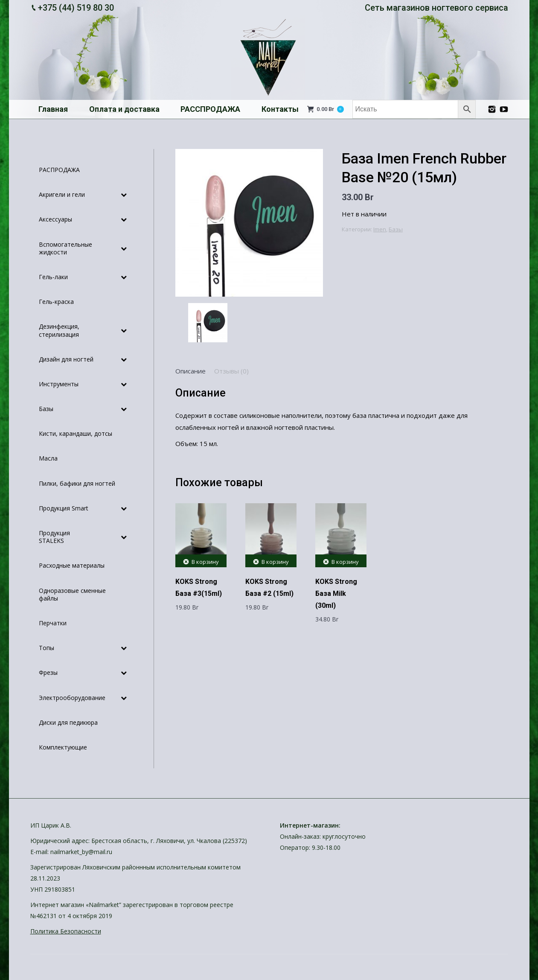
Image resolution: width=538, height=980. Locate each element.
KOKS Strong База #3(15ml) (199, 588)
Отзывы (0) (231, 371)
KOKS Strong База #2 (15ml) (269, 588)
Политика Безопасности (66, 931)
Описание (190, 371)
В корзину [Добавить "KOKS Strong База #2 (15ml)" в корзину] (275, 562)
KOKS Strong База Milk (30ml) (336, 594)
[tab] (190, 371)
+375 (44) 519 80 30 (76, 8)
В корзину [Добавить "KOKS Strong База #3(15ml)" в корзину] (205, 562)
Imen (380, 229)
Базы (396, 229)
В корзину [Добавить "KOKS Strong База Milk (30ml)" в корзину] (345, 562)
